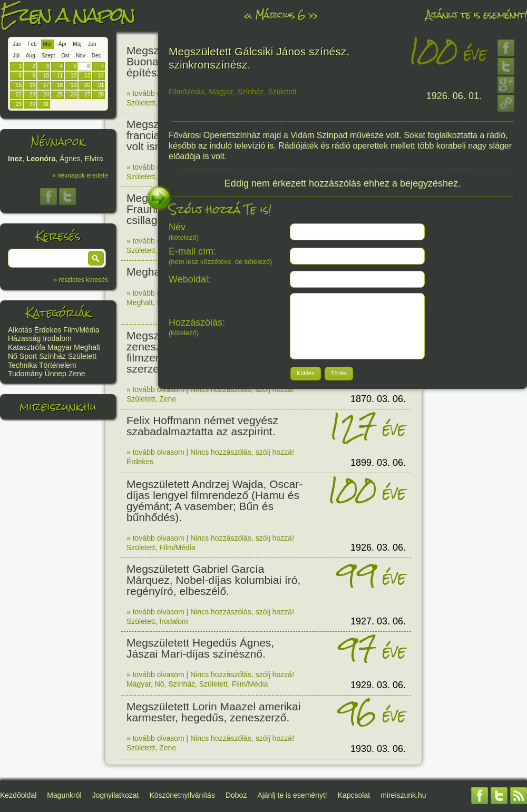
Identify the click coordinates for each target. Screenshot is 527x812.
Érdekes (48, 330)
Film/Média (81, 330)
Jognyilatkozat (116, 795)
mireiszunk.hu (58, 407)
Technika (22, 365)
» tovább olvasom (155, 93)
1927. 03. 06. (378, 621)
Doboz (236, 795)
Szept (48, 56)
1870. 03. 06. (378, 399)
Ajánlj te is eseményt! (476, 14)
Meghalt (87, 347)
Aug (31, 56)
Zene (77, 374)
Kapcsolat (354, 795)
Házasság (24, 338)
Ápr (63, 44)
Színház (52, 356)
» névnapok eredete (80, 175)
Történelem (58, 365)
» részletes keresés (81, 280)
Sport (28, 356)
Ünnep (56, 374)
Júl (16, 56)
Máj (77, 44)
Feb (32, 44)
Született (82, 356)
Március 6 (280, 14)
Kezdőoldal (18, 795)
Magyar (60, 347)
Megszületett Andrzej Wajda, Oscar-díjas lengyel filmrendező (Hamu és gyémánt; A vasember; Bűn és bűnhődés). (214, 501)
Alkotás (20, 330)
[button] (96, 258)
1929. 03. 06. (378, 685)
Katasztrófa (27, 347)
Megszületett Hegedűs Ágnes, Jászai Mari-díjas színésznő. (200, 648)
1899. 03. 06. (378, 463)
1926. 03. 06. (378, 547)
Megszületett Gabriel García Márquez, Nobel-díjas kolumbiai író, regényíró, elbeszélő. (213, 580)
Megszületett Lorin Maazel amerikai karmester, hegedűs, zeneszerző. (213, 712)
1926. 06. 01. (454, 96)
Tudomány (25, 374)
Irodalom (57, 338)
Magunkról (64, 795)
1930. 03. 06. (378, 749)
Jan (17, 44)
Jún (92, 44)
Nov (81, 56)
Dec (96, 56)
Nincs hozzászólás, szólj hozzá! (242, 389)
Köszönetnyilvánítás (182, 795)
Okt (65, 56)
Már (48, 44)
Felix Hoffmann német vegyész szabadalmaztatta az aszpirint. (202, 426)
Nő (13, 356)
